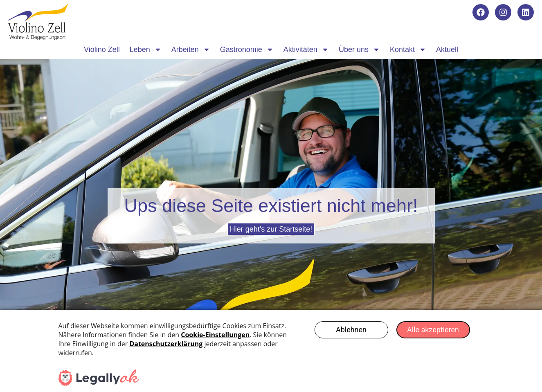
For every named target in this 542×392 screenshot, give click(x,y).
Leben (146, 50)
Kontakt (408, 50)
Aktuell (447, 50)
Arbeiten (191, 50)
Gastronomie (247, 50)
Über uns (359, 50)
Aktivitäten (306, 50)
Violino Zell (102, 50)
